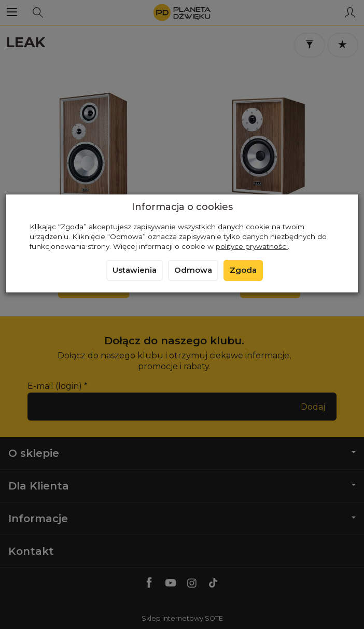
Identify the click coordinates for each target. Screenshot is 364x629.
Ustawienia (135, 270)
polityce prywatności (252, 246)
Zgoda (243, 270)
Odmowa (193, 270)
